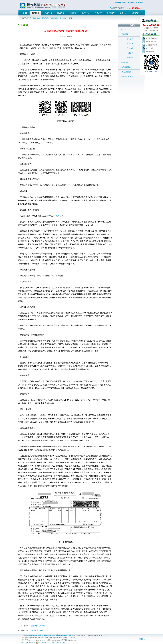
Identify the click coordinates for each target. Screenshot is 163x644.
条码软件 (125, 62)
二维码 (57, 216)
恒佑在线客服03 (150, 45)
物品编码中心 (126, 67)
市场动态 (130, 48)
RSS (112, 8)
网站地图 (63, 643)
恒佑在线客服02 (150, 42)
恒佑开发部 (148, 52)
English (131, 2)
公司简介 (125, 29)
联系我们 (139, 2)
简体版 (117, 2)
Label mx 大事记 (127, 77)
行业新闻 (63, 18)
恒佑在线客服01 (150, 38)
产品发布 (130, 44)
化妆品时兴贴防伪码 (38, 626)
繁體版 (124, 2)
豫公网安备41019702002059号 (47, 643)
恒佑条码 (36, 18)
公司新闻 (130, 39)
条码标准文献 (126, 72)
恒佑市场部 (148, 48)
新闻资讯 (45, 18)
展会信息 (130, 58)
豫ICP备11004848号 (28, 643)
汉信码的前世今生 (37, 631)
